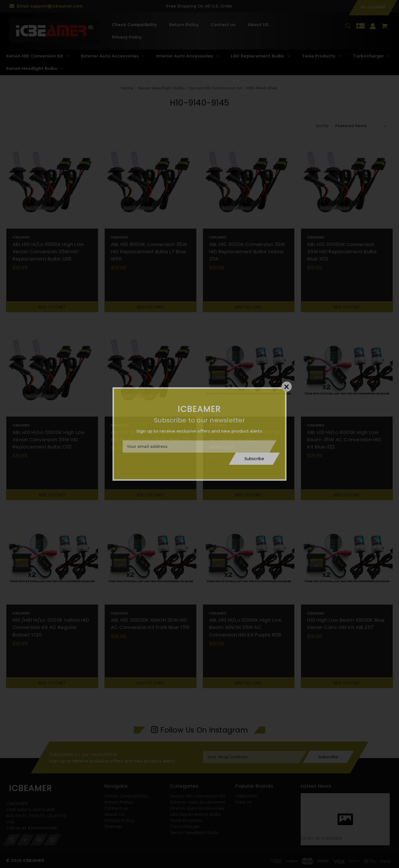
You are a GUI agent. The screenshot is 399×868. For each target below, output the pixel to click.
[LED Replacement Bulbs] (260, 56)
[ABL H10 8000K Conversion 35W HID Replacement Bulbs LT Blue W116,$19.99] (150, 182)
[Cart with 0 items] (385, 29)
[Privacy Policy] (127, 37)
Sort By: (323, 126)
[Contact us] (223, 25)
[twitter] (25, 840)
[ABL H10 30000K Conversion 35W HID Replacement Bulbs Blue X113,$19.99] (347, 182)
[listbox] (361, 126)
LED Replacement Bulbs (196, 814)
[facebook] (52, 840)
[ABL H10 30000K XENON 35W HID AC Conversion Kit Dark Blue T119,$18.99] (150, 558)
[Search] (348, 29)
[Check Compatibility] (135, 25)
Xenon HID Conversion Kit (198, 796)
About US (114, 814)
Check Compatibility (126, 796)
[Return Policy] (184, 25)
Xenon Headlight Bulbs (195, 833)
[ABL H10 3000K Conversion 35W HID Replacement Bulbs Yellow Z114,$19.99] (249, 182)
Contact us (116, 808)
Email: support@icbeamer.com (50, 6)
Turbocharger (185, 827)
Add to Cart (52, 307)
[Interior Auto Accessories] (188, 56)
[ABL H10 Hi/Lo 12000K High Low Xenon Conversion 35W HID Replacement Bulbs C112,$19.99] (52, 370)
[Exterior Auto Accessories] (113, 56)
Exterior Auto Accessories (198, 802)
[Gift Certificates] (360, 29)
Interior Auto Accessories (197, 808)
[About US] (258, 25)
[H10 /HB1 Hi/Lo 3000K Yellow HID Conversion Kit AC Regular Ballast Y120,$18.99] (52, 558)
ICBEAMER (246, 796)
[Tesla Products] (321, 56)
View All (244, 802)
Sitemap (113, 827)
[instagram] (12, 840)
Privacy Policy (119, 820)
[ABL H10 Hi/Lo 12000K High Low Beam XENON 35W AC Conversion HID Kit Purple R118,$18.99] (249, 558)
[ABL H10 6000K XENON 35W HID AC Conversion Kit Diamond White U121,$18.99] (249, 370)
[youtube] (39, 840)
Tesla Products (186, 820)
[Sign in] (373, 29)
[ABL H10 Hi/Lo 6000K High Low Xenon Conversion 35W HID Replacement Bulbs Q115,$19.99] (52, 182)
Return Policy (119, 802)
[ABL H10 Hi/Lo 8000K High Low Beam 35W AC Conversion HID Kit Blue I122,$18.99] (347, 370)
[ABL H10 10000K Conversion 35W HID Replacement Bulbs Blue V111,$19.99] (150, 370)
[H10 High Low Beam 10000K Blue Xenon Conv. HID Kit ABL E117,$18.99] (347, 558)
